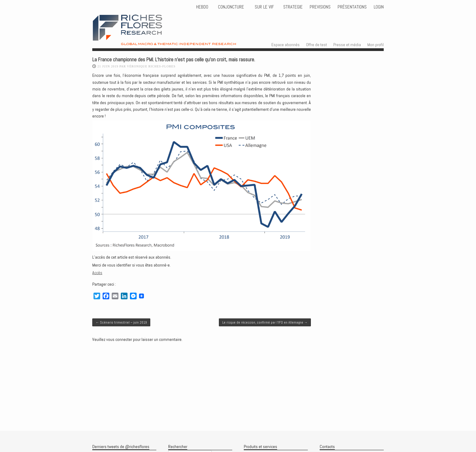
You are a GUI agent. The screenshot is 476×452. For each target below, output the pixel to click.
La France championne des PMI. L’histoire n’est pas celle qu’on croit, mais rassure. (174, 60)
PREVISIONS (320, 7)
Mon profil (376, 45)
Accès (97, 273)
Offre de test (316, 45)
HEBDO (202, 7)
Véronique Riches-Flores (151, 66)
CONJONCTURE (232, 7)
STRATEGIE (292, 7)
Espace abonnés (286, 45)
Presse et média (347, 45)
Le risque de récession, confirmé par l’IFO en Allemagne (265, 322)
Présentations (352, 7)
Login (379, 7)
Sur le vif (264, 7)
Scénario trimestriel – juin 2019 (121, 322)
